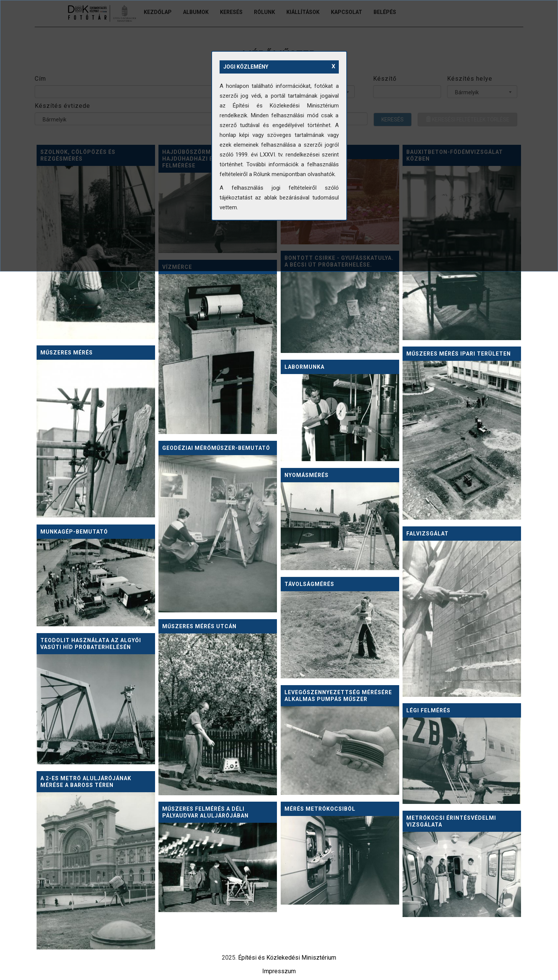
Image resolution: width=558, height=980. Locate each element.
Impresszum (279, 971)
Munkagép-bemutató (74, 532)
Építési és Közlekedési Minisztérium (287, 958)
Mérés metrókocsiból (320, 809)
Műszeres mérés (67, 353)
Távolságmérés (309, 584)
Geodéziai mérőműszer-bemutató (216, 448)
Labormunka (304, 367)
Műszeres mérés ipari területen (459, 354)
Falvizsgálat (427, 534)
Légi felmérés (428, 710)
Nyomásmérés (307, 475)
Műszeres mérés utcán (199, 626)
